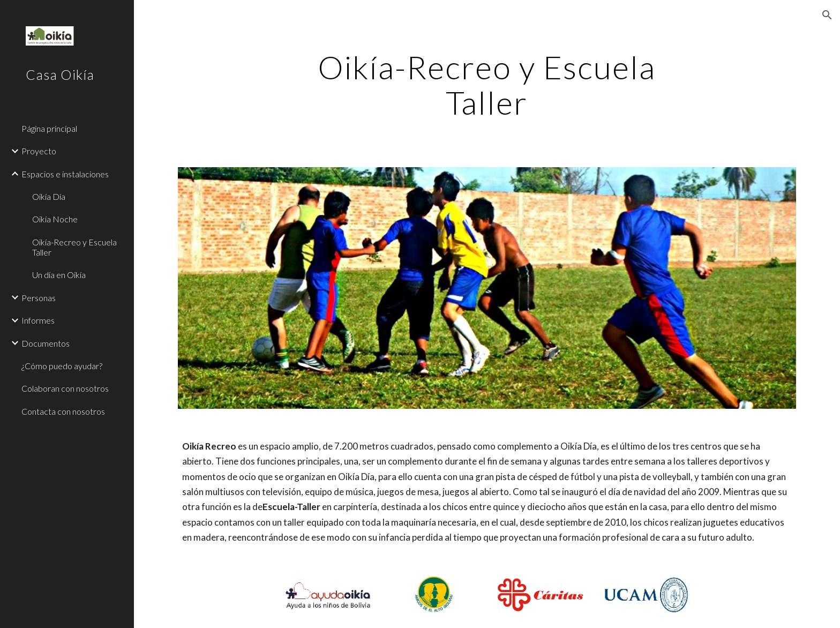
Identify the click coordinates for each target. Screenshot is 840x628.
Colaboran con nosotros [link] (65, 388)
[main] (487, 85)
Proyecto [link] (39, 151)
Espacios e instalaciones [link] (65, 174)
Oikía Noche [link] (55, 219)
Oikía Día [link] (49, 196)
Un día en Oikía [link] (59, 275)
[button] (827, 15)
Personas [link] (39, 298)
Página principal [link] (49, 128)
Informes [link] (38, 320)
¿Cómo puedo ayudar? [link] (62, 366)
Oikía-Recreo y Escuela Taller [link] (74, 247)
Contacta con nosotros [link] (63, 411)
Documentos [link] (46, 343)
